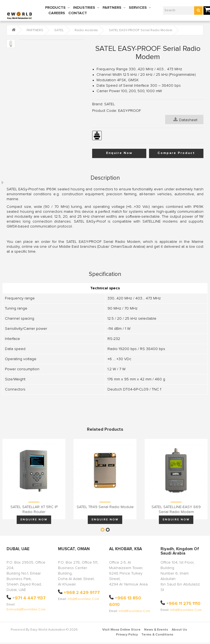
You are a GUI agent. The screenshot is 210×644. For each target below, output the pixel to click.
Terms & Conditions (157, 635)
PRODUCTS (55, 8)
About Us (179, 630)
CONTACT (78, 13)
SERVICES (138, 8)
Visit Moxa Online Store (121, 630)
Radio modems (86, 30)
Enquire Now (119, 153)
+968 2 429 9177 (82, 593)
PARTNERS (112, 8)
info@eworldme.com (83, 599)
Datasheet (185, 120)
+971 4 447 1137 (29, 598)
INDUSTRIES (84, 8)
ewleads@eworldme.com (26, 610)
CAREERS (57, 13)
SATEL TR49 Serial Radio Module (105, 507)
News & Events (156, 630)
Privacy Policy (127, 635)
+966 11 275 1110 (183, 604)
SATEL (59, 30)
